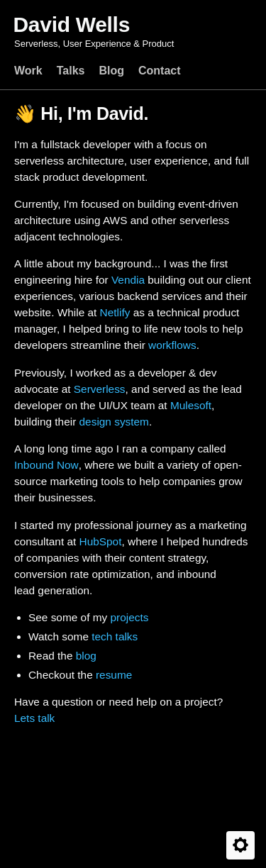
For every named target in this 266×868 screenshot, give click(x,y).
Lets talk (34, 718)
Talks (71, 71)
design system (114, 422)
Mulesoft (191, 405)
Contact (160, 71)
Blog (111, 71)
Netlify (115, 312)
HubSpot (101, 541)
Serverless (100, 389)
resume (114, 675)
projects (129, 617)
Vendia (128, 280)
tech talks (115, 636)
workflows (172, 345)
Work (28, 71)
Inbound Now (46, 465)
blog (86, 656)
